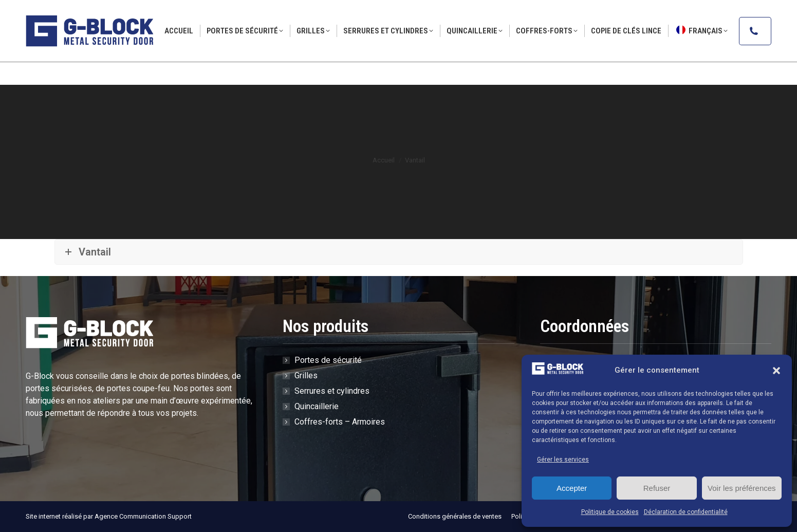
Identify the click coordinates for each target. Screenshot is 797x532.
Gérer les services (563, 460)
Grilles (306, 375)
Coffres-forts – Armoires (340, 422)
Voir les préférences (742, 488)
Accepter (572, 488)
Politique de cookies (610, 512)
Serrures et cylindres (332, 391)
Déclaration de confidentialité (686, 512)
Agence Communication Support (143, 516)
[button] (776, 371)
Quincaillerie (317, 406)
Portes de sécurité (328, 360)
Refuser (657, 488)
